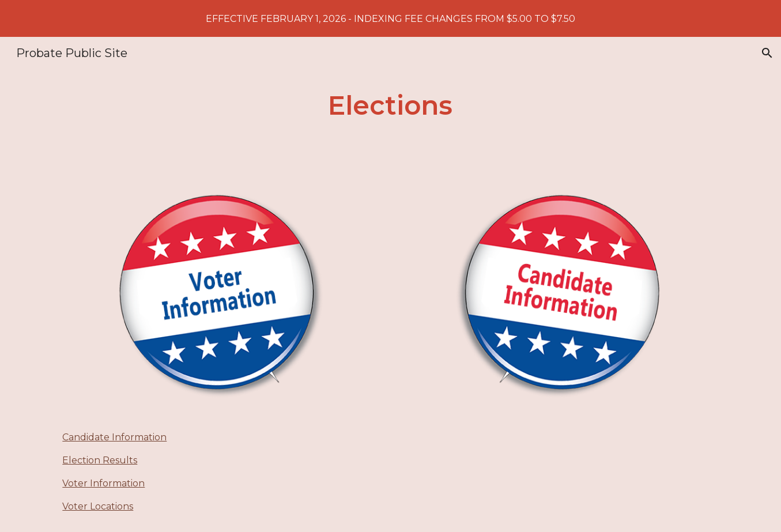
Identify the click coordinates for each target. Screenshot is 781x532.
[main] (391, 106)
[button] (767, 53)
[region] (390, 18)
